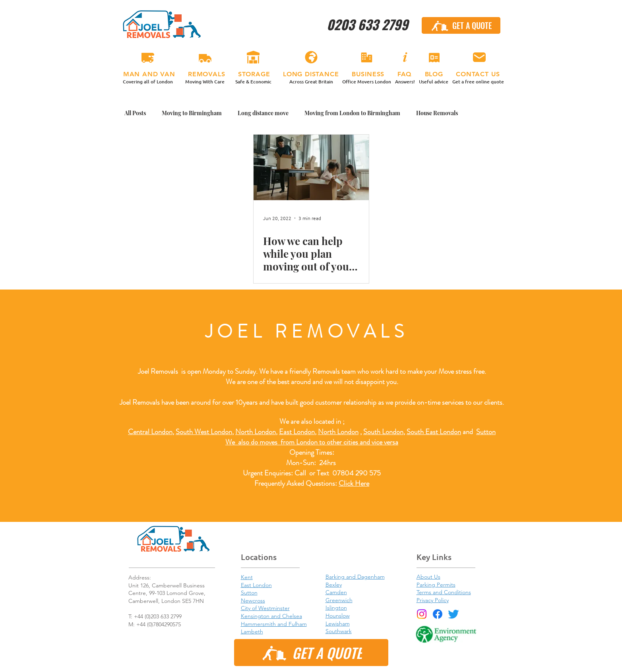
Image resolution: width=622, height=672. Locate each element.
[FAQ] (405, 58)
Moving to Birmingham (192, 113)
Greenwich (339, 600)
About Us (428, 577)
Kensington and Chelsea (271, 616)
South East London (434, 432)
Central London (150, 432)
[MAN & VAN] (148, 58)
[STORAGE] (253, 58)
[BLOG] (434, 58)
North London (338, 432)
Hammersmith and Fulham (274, 624)
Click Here (354, 483)
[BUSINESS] (367, 58)
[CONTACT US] (480, 58)
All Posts (135, 113)
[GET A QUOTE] (461, 25)
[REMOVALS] (205, 58)
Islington (336, 608)
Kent (247, 577)
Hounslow (338, 616)
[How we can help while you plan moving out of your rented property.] (311, 167)
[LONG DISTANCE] (311, 58)
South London (383, 432)
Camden (336, 592)
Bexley (334, 585)
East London (297, 432)
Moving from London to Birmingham (352, 113)
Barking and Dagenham (355, 577)
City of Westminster (265, 608)
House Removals (437, 113)
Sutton (486, 432)
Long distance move (263, 113)
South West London (204, 432)
